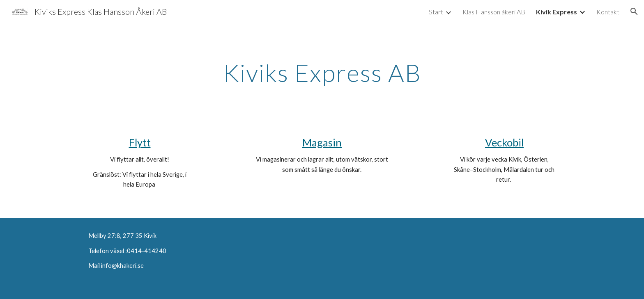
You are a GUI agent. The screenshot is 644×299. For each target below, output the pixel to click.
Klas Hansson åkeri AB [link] (494, 12)
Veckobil (504, 142)
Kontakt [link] (608, 12)
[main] (322, 73)
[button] (634, 11)
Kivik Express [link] (557, 12)
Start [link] (436, 12)
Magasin (322, 142)
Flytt (140, 142)
